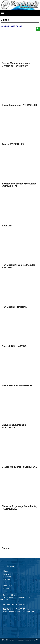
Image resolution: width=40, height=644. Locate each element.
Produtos (7, 577)
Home (6, 571)
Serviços (7, 580)
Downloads (8, 585)
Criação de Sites (37, 640)
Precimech (11, 640)
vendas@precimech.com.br (14, 604)
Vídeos (6, 583)
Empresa (7, 574)
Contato (7, 588)
